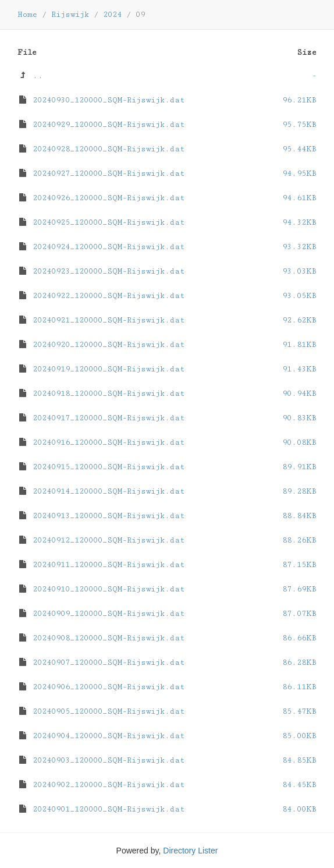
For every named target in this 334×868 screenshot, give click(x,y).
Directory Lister (190, 851)
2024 (112, 15)
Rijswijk (70, 15)
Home (27, 15)
